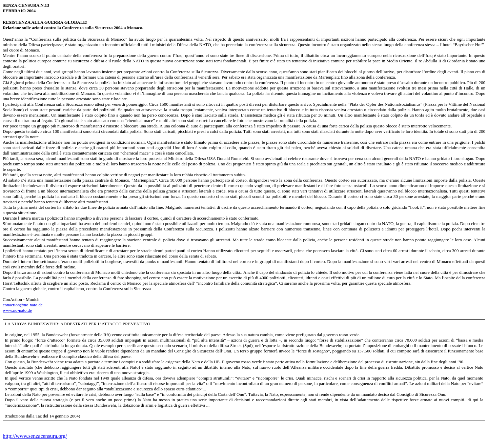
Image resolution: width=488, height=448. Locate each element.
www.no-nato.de (17, 310)
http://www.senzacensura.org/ (35, 436)
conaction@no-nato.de (23, 305)
